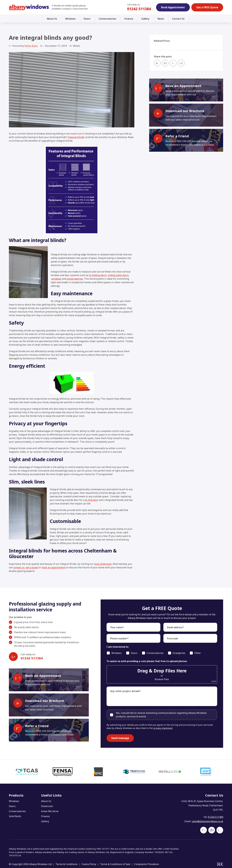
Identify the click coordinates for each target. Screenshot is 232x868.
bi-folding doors (98, 275)
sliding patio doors (118, 275)
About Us (52, 19)
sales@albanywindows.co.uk (207, 821)
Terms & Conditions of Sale (115, 864)
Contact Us (178, 19)
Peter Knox (31, 46)
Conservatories (107, 19)
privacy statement (163, 728)
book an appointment (54, 567)
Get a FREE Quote (207, 7)
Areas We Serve (50, 811)
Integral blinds (76, 137)
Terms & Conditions (67, 864)
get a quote (32, 567)
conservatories (75, 279)
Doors (87, 19)
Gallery (145, 19)
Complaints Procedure (147, 864)
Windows (70, 19)
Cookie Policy (89, 864)
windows (56, 279)
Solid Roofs (15, 816)
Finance (129, 19)
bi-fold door (92, 500)
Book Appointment (173, 7)
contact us (19, 567)
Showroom (47, 806)
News (161, 19)
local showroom (103, 564)
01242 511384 (139, 9)
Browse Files (162, 679)
